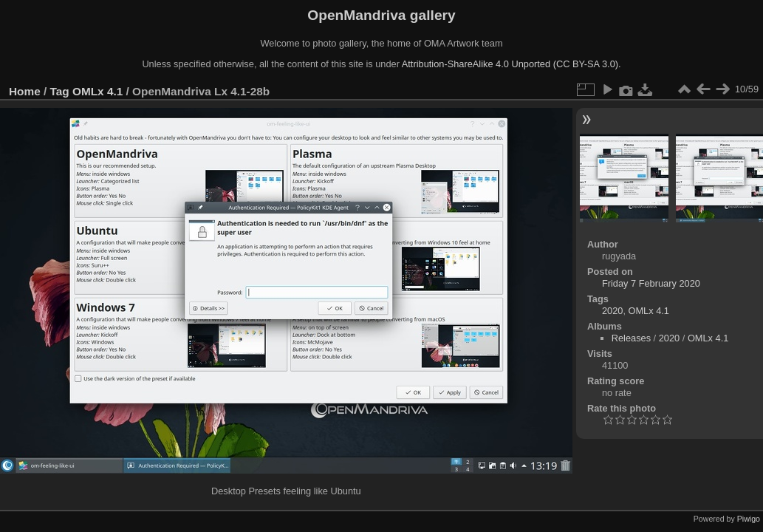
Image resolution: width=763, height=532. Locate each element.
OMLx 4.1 (97, 91)
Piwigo (749, 519)
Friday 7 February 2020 (651, 283)
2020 (612, 311)
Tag (60, 91)
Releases (631, 338)
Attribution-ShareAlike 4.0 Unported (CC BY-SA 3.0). (511, 64)
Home (25, 91)
